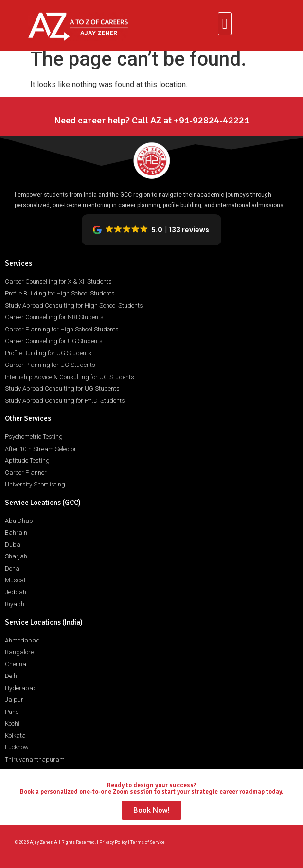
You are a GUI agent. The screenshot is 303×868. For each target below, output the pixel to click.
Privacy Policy (113, 842)
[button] (225, 24)
